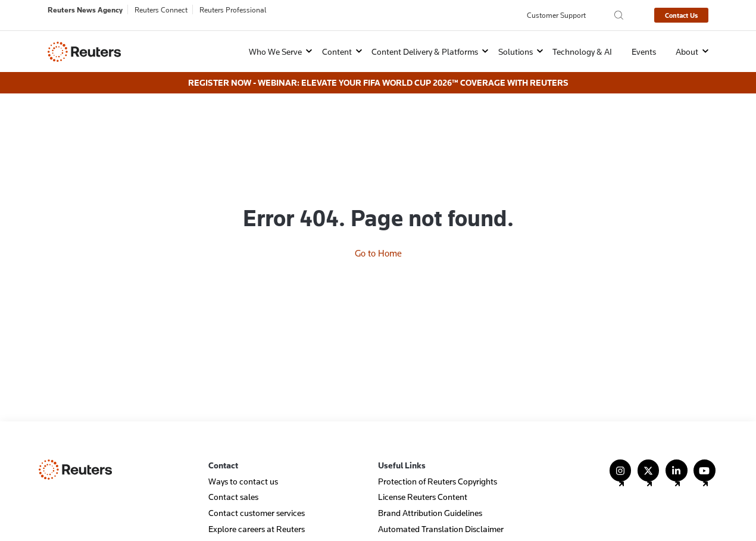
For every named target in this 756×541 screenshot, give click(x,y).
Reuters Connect (161, 10)
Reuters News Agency (85, 10)
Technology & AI (582, 51)
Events (644, 51)
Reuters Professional (233, 10)
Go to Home (378, 204)
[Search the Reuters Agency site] (619, 15)
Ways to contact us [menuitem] (243, 466)
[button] (273, 51)
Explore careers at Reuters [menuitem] (257, 514)
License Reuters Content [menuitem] (423, 482)
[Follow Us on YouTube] (705, 461)
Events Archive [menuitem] (405, 530)
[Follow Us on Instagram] (621, 461)
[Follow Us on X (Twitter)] (649, 461)
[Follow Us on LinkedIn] (677, 461)
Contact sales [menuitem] (233, 482)
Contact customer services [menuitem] (257, 498)
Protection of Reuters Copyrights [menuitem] (438, 466)
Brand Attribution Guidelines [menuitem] (430, 498)
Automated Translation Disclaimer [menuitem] (441, 514)
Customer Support (556, 15)
